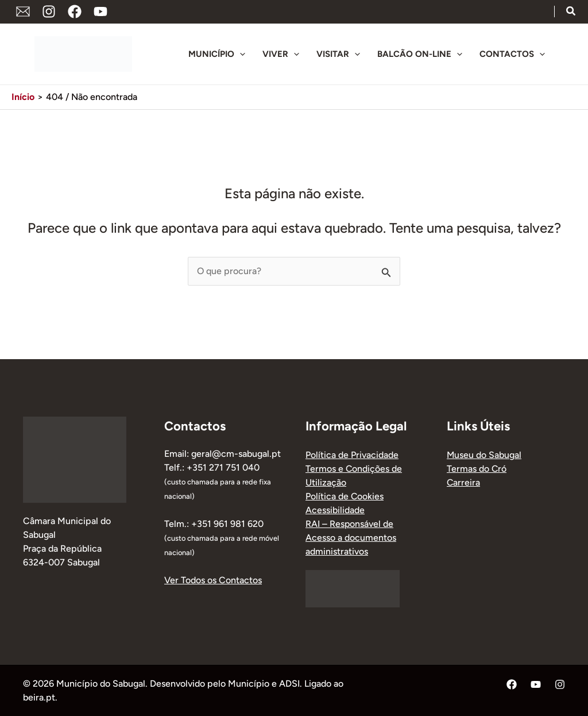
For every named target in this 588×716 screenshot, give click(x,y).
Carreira (464, 482)
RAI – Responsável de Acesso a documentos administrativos (351, 538)
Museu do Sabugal (484, 455)
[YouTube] (100, 11)
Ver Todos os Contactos (213, 580)
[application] (240, 54)
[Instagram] (49, 11)
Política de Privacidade (352, 455)
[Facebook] (75, 11)
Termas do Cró (477, 469)
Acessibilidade (335, 510)
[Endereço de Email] (23, 11)
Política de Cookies (345, 496)
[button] (571, 13)
